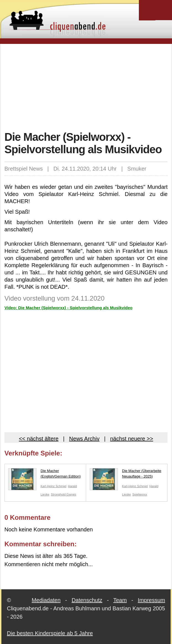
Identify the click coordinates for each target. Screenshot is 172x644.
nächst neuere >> (132, 439)
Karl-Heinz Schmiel (54, 486)
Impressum (151, 600)
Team (120, 600)
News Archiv (84, 439)
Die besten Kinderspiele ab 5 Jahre (50, 633)
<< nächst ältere (39, 439)
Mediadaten (46, 600)
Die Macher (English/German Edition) (44, 475)
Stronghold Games (63, 494)
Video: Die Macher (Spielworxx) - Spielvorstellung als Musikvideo (68, 308)
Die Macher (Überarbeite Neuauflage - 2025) (125, 475)
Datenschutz (87, 600)
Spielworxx (140, 494)
